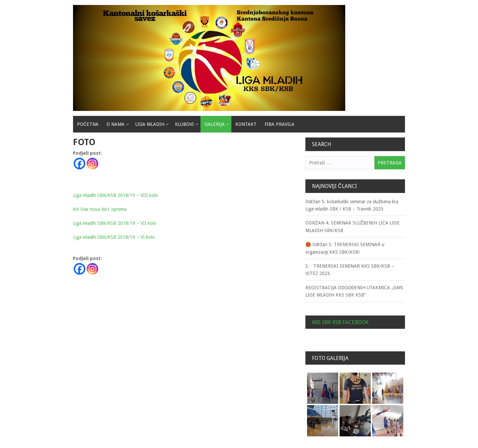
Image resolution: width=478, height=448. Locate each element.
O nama (116, 124)
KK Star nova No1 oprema (100, 209)
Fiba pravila (279, 124)
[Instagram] (92, 164)
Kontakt (246, 124)
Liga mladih (150, 124)
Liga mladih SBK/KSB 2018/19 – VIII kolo (116, 195)
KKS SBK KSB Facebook (340, 322)
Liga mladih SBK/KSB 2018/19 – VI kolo (114, 237)
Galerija (215, 124)
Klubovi (184, 124)
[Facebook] (80, 164)
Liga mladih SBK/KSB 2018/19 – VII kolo (115, 223)
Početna (88, 124)
